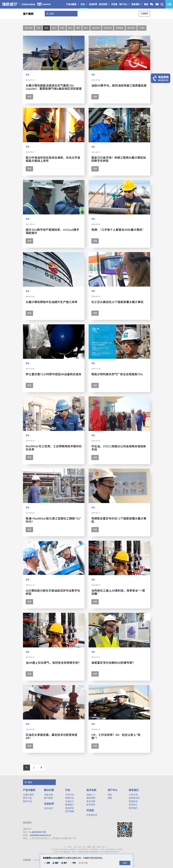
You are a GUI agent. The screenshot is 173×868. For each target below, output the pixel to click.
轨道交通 (108, 28)
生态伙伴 (49, 804)
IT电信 (142, 28)
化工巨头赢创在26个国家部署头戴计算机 (117, 302)
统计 (65, 863)
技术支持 (104, 4)
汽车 (38, 28)
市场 (74, 863)
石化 (46, 28)
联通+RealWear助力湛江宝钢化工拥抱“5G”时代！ (53, 520)
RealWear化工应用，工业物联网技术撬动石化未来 (54, 448)
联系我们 (137, 4)
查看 (29, 97)
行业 (84, 4)
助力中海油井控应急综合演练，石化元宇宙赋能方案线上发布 (53, 159)
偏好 (57, 863)
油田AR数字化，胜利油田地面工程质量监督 (119, 85)
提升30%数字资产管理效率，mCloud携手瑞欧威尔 (52, 231)
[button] (83, 863)
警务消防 (131, 28)
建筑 (78, 28)
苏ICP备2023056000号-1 (111, 852)
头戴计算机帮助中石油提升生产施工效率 (52, 302)
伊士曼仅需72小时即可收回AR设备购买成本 (54, 374)
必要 (48, 863)
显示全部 (29, 28)
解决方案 (49, 790)
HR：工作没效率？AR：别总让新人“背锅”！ (116, 736)
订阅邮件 (144, 14)
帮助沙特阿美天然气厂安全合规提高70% (117, 374)
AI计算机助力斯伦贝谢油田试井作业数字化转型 (53, 592)
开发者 (90, 810)
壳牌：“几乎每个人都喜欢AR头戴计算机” (117, 230)
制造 (62, 28)
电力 (54, 28)
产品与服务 (72, 4)
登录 (146, 4)
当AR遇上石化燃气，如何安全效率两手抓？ (53, 663)
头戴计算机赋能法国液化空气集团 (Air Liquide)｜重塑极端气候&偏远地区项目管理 (54, 87)
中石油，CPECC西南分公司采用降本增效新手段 (119, 448)
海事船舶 (119, 28)
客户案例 (28, 14)
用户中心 (124, 4)
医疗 (86, 28)
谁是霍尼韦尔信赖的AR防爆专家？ (113, 663)
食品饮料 (96, 28)
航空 (70, 28)
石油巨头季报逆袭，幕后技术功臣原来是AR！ (52, 736)
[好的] (125, 863)
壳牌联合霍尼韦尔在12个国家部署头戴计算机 (119, 520)
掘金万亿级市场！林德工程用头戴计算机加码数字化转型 (119, 159)
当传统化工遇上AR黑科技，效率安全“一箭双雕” (118, 592)
